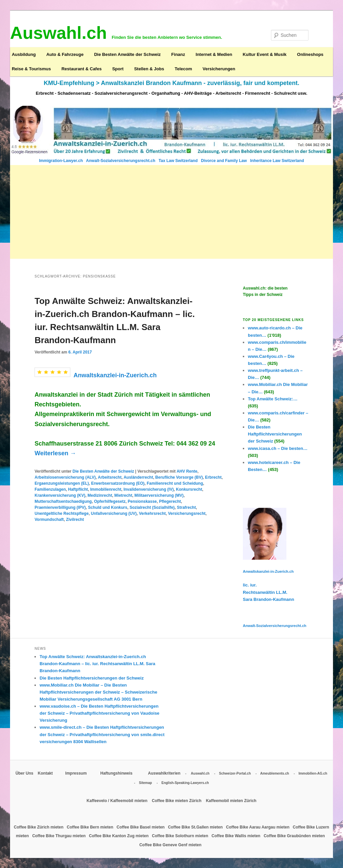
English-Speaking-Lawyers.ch (185, 783)
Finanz (178, 54)
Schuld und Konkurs (108, 507)
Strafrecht (186, 507)
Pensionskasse (142, 501)
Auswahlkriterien (164, 773)
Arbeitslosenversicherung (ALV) (65, 477)
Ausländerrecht (138, 477)
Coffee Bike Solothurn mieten (181, 836)
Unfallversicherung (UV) (114, 514)
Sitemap (146, 783)
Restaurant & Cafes (81, 69)
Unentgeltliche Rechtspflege (61, 514)
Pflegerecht (170, 501)
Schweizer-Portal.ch (235, 773)
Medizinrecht (100, 495)
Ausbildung (24, 54)
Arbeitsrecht (110, 477)
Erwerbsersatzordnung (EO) (118, 483)
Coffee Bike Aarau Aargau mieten (258, 827)
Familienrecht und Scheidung (175, 483)
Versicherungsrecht (187, 514)
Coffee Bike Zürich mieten (39, 827)
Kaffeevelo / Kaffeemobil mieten (118, 801)
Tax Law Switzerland (179, 161)
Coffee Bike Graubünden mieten (295, 836)
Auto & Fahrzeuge (65, 54)
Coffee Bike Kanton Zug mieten (119, 836)
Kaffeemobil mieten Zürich (231, 801)
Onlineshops (310, 54)
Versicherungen (219, 69)
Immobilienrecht (106, 489)
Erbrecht (213, 477)
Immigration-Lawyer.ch (62, 161)
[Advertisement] (171, 212)
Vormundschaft (49, 520)
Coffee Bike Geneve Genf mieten (171, 845)
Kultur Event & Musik (265, 54)
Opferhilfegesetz (110, 501)
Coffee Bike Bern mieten (90, 827)
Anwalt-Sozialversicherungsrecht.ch (121, 161)
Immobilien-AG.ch (313, 773)
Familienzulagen (50, 489)
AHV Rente (187, 471)
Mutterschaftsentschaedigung (63, 501)
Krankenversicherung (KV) (60, 495)
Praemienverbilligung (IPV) (60, 507)
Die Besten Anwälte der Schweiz (127, 54)
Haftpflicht (78, 489)
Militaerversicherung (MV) (159, 495)
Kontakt (46, 773)
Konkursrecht (189, 489)
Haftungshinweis (117, 773)
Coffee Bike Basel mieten (141, 827)
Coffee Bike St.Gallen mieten (196, 827)
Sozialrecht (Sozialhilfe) (152, 507)
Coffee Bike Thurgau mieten (59, 836)
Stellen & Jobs (149, 69)
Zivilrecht (75, 520)
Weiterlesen (55, 453)
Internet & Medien (214, 54)
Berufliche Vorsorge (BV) (179, 477)
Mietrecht (123, 495)
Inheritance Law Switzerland (277, 161)
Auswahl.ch (200, 773)
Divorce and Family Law (224, 161)
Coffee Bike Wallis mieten (237, 836)
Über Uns (24, 773)
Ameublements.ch (275, 773)
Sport (118, 69)
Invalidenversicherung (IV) (149, 489)
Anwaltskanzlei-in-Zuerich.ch (115, 375)
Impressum (77, 773)
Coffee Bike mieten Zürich (177, 801)
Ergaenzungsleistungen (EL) (62, 483)
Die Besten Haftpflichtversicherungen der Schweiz (92, 678)
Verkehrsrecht (152, 514)
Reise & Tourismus (31, 69)
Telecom (183, 69)
